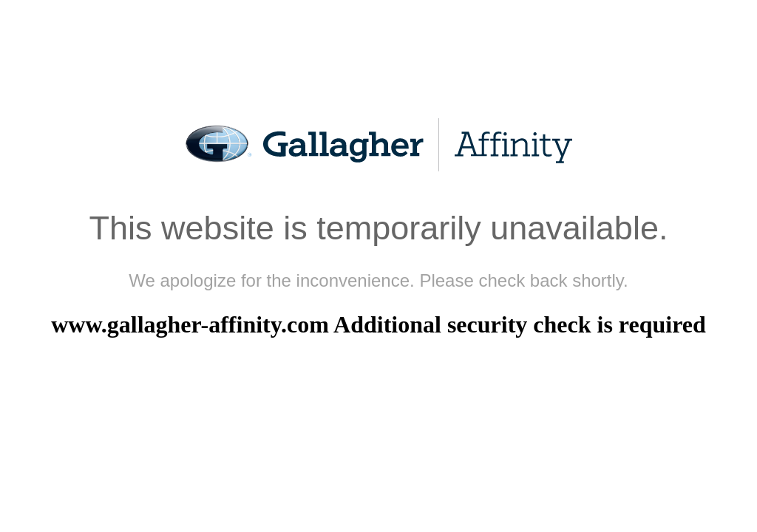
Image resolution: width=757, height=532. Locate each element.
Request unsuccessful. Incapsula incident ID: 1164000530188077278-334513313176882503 (378, 266)
